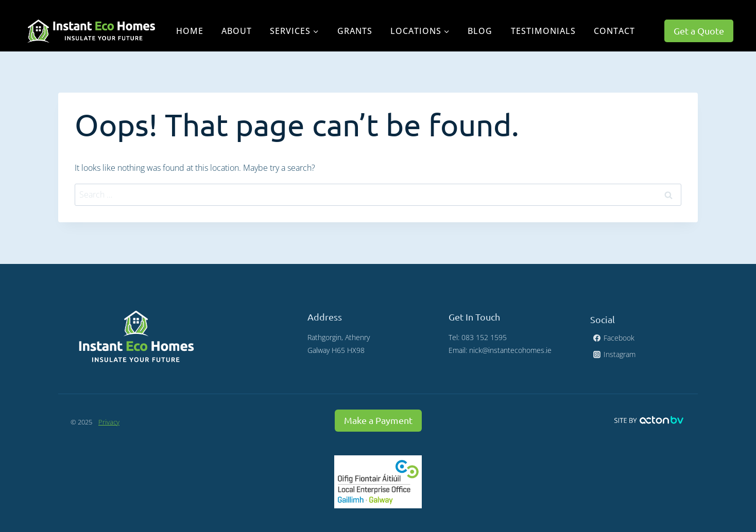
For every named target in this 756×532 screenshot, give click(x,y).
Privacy (109, 422)
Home (190, 31)
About (237, 31)
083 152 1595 (484, 337)
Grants (355, 31)
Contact (614, 31)
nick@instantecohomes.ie (510, 350)
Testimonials (543, 31)
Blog (480, 31)
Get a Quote (699, 31)
